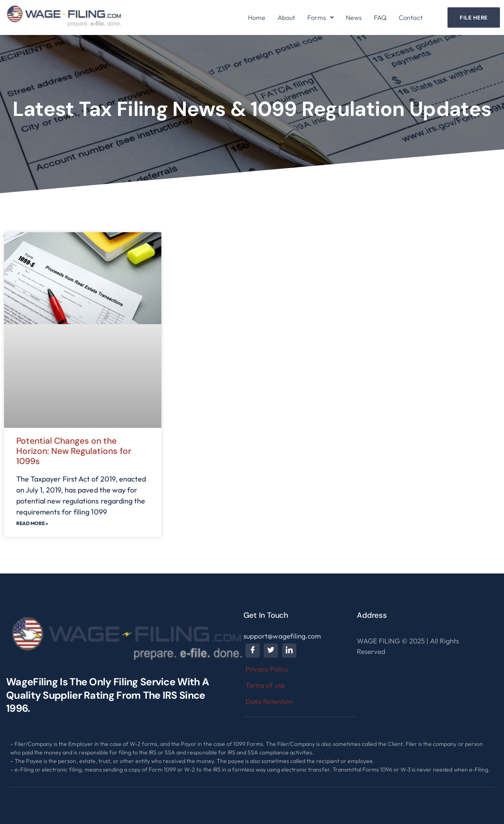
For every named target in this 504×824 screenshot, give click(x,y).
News (354, 17)
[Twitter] (271, 651)
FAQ (380, 17)
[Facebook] (253, 651)
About (286, 17)
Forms (320, 17)
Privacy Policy (267, 669)
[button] (320, 17)
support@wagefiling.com (282, 636)
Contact (411, 17)
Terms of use (265, 685)
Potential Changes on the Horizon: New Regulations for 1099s (74, 451)
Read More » (32, 523)
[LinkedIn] (289, 651)
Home (257, 17)
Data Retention (269, 701)
